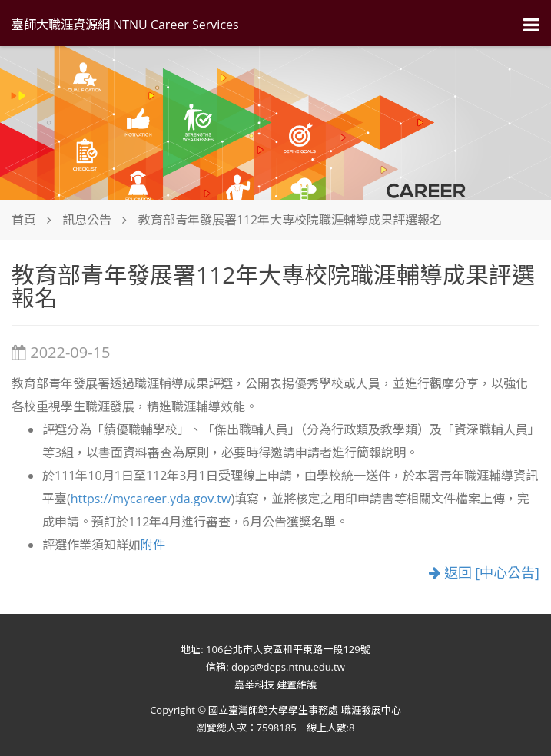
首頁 (24, 220)
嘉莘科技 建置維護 (275, 685)
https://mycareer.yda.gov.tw (151, 499)
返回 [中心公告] (484, 572)
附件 (153, 545)
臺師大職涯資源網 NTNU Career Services (125, 25)
